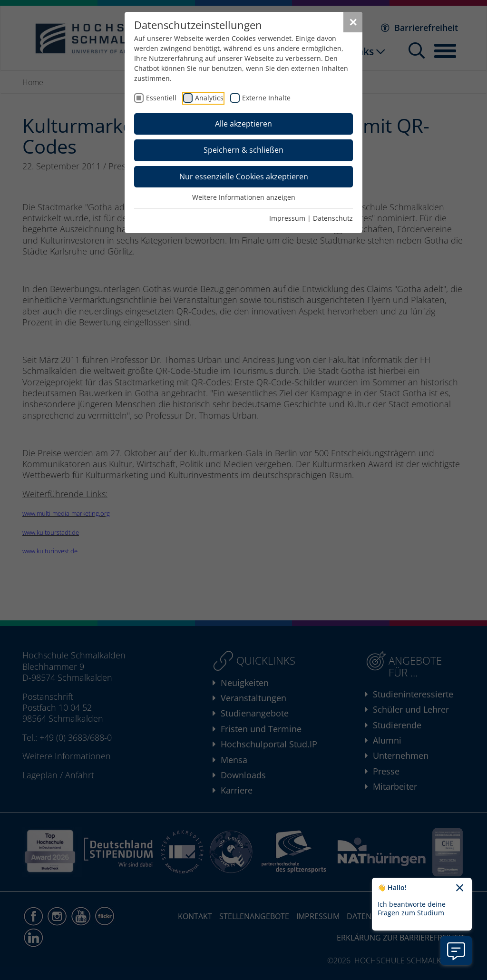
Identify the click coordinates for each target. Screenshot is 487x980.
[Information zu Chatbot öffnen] (456, 951)
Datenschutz (333, 218)
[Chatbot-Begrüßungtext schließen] (460, 888)
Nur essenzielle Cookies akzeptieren (244, 176)
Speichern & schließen (243, 150)
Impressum (287, 218)
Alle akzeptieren (243, 124)
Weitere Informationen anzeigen (244, 197)
